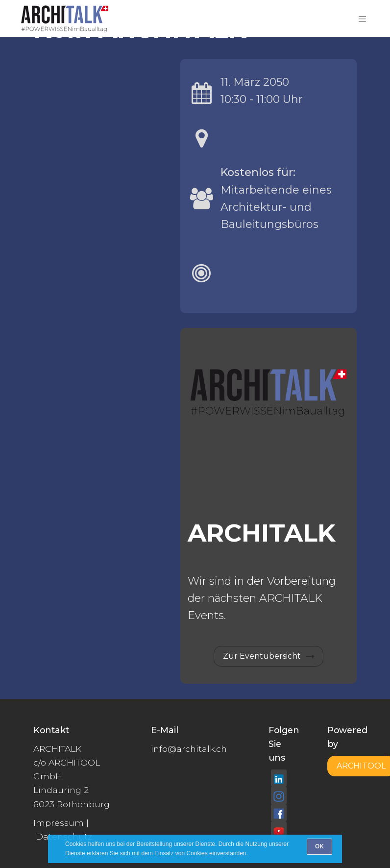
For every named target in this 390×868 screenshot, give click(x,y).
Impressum (59, 823)
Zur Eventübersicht (262, 656)
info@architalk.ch (189, 749)
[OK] (319, 847)
